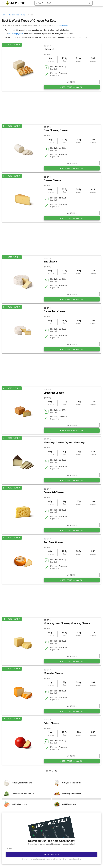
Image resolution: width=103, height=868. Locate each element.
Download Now (52, 854)
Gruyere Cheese (52, 180)
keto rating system (16, 34)
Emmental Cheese (54, 492)
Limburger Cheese (54, 393)
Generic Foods (14, 15)
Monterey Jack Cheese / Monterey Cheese (67, 624)
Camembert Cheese (55, 311)
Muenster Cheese (53, 673)
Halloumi (49, 49)
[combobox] (63, 3)
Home (4, 15)
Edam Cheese (51, 723)
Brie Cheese (50, 262)
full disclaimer (62, 26)
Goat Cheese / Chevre (56, 131)
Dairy (23, 15)
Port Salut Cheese (54, 542)
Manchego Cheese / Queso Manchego (65, 443)
